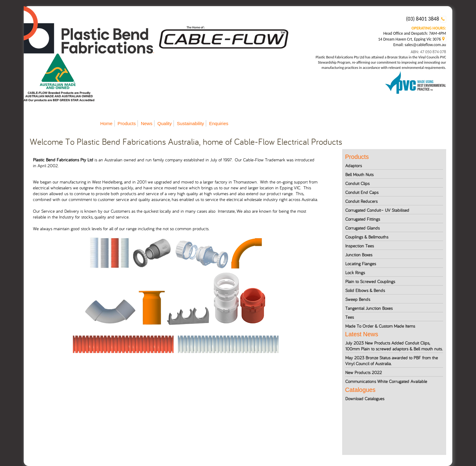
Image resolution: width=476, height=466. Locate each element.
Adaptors (354, 166)
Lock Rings (355, 272)
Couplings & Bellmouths (367, 237)
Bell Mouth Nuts (359, 174)
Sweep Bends (358, 299)
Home (106, 123)
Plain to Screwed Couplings (370, 281)
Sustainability (190, 123)
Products (127, 123)
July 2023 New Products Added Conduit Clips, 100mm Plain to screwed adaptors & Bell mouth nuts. (394, 346)
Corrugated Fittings (363, 219)
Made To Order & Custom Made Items (380, 326)
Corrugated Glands (362, 228)
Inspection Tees (360, 246)
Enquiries (219, 123)
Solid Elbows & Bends (365, 290)
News (147, 123)
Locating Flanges (361, 264)
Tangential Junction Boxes (369, 308)
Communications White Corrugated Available (386, 381)
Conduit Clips (357, 183)
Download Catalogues (365, 399)
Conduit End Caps (362, 192)
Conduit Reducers (361, 201)
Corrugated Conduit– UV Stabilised (377, 210)
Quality (165, 123)
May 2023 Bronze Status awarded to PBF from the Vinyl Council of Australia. (392, 361)
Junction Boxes (359, 255)
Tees (350, 317)
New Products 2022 (364, 372)
